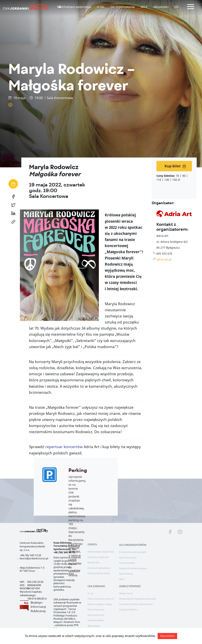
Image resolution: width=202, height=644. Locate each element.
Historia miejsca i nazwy (100, 604)
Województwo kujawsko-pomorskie (137, 599)
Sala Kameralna (127, 563)
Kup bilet (175, 166)
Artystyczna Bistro (128, 609)
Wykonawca (94, 626)
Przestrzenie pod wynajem (133, 552)
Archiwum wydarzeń (98, 557)
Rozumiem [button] (167, 636)
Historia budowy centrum (101, 599)
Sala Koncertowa (128, 557)
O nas (101, 7)
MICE (144, 7)
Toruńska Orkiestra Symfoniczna (136, 604)
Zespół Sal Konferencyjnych (133, 568)
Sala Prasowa (126, 574)
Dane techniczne (96, 615)
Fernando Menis (96, 620)
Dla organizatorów (123, 7)
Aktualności (161, 7)
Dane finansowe (96, 609)
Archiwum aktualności (99, 568)
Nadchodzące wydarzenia (74, 7)
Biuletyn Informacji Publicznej (38, 607)
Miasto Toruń (126, 593)
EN (176, 7)
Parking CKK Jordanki (99, 573)
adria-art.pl (164, 259)
